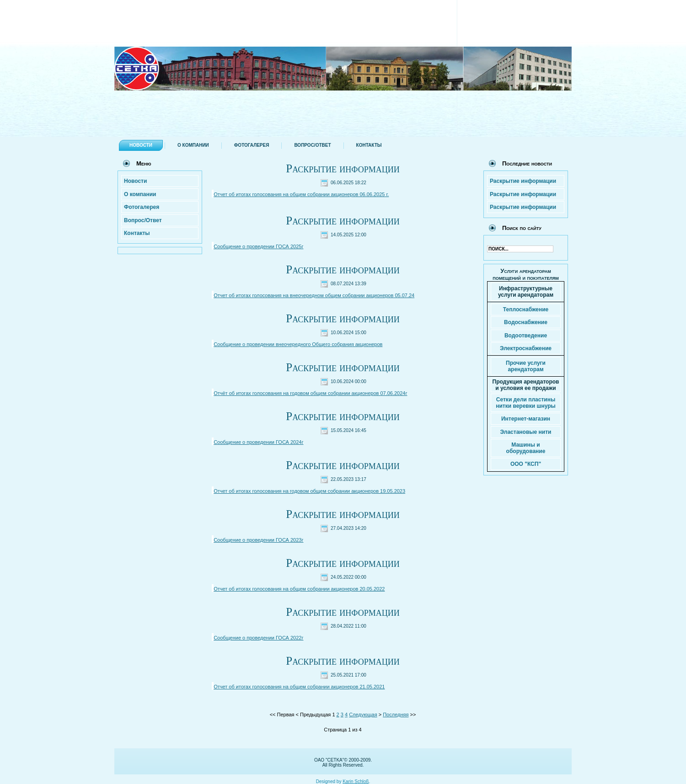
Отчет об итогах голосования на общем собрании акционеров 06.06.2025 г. (301, 194)
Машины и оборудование (526, 448)
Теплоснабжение (526, 309)
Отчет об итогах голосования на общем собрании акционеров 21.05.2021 (299, 687)
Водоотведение (526, 336)
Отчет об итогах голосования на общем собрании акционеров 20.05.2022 (299, 589)
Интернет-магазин (526, 419)
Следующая (363, 715)
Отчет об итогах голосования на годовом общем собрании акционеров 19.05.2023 (309, 491)
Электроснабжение (526, 348)
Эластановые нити (526, 432)
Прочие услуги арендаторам (526, 366)
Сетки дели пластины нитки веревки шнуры (526, 403)
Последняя (396, 715)
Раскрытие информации (343, 168)
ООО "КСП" (526, 464)
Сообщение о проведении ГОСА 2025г (258, 246)
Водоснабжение (526, 322)
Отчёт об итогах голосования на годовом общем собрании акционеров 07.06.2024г (310, 393)
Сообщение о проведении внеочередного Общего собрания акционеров (298, 344)
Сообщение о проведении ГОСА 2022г (258, 638)
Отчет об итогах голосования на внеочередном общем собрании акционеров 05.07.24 (314, 295)
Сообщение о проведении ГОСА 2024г (258, 442)
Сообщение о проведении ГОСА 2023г (258, 540)
